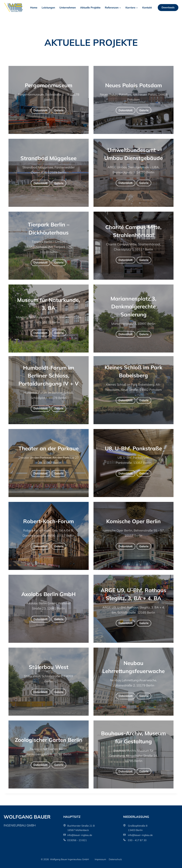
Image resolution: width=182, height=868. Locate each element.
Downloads (168, 7)
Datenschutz (115, 859)
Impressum (100, 859)
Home (34, 7)
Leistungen (48, 7)
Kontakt (147, 7)
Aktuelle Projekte (90, 7)
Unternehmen (68, 7)
